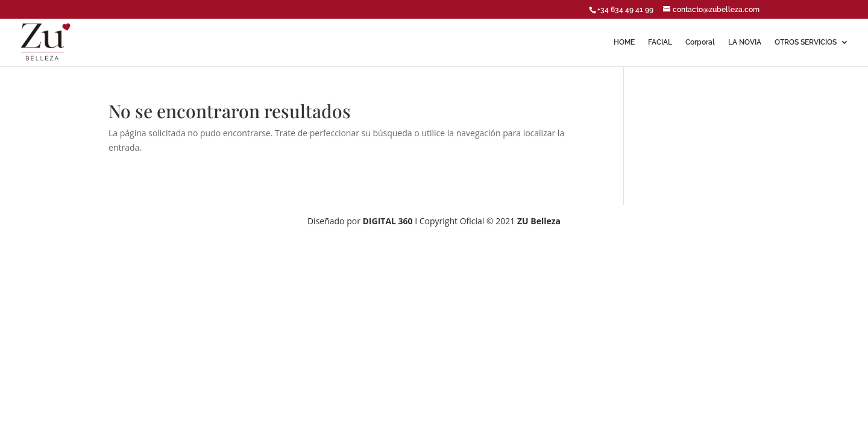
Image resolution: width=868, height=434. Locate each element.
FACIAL (660, 42)
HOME (624, 42)
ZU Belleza (539, 221)
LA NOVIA (745, 42)
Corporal (700, 42)
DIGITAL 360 (389, 221)
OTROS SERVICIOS (806, 42)
